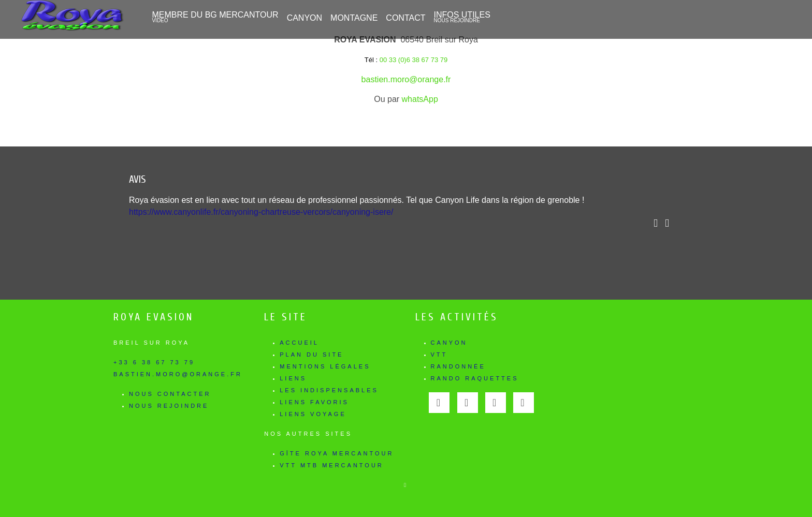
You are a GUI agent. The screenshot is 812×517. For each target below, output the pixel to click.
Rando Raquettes (475, 378)
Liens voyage (313, 414)
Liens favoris (314, 402)
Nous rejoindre (169, 406)
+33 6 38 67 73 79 (154, 362)
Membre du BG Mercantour (215, 17)
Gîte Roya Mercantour (337, 453)
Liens (293, 378)
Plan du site (311, 354)
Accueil (299, 343)
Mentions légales (325, 366)
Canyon (449, 343)
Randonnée (458, 366)
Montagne (354, 18)
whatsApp (420, 99)
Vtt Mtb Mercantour (332, 465)
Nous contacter (170, 394)
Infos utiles (462, 17)
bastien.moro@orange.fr (406, 79)
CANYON (304, 18)
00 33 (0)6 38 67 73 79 (414, 60)
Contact (405, 18)
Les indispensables (329, 390)
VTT (439, 354)
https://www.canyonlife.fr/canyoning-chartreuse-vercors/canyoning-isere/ (261, 212)
